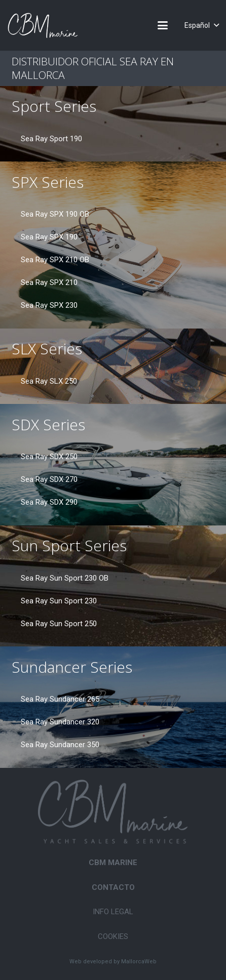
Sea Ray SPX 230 (49, 305)
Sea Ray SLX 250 (49, 381)
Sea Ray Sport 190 (51, 139)
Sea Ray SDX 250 (49, 457)
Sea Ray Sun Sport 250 (59, 624)
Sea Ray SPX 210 (49, 282)
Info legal (113, 912)
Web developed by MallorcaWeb (113, 962)
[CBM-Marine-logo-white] (43, 25)
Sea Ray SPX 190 (49, 237)
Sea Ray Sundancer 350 (60, 745)
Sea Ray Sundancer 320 (60, 722)
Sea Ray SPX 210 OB (55, 260)
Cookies (113, 936)
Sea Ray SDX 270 (49, 479)
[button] (163, 25)
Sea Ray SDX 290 (49, 502)
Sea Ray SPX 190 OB (55, 214)
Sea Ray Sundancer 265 (60, 699)
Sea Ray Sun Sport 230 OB (65, 578)
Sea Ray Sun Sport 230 (59, 601)
